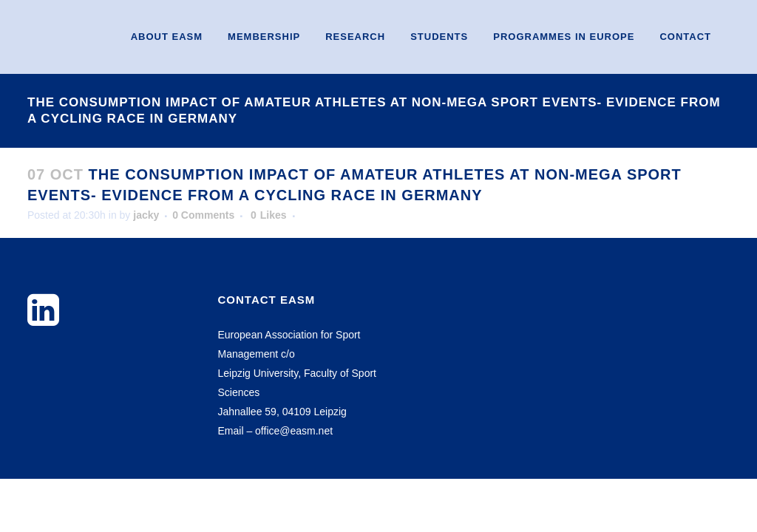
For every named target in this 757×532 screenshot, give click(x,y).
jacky (146, 215)
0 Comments (203, 215)
